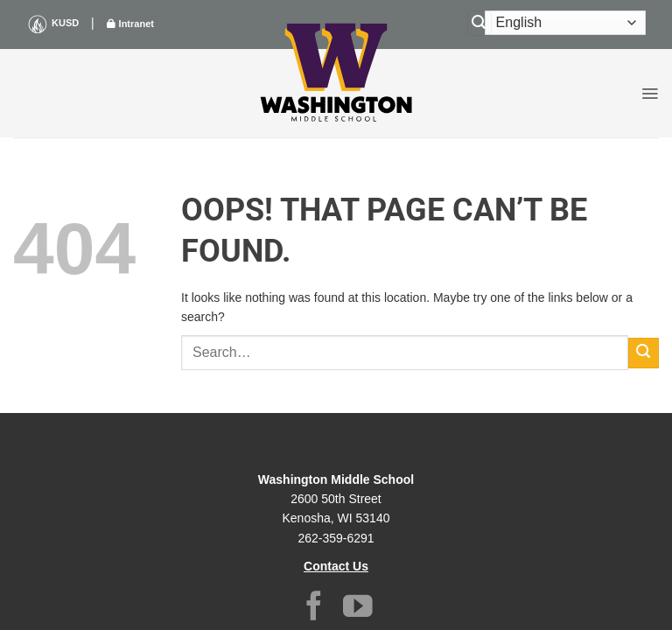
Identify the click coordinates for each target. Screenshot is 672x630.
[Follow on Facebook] (314, 609)
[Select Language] (565, 23)
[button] (650, 94)
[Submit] (644, 353)
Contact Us (336, 566)
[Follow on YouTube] (358, 609)
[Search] (479, 23)
